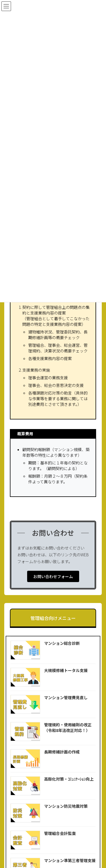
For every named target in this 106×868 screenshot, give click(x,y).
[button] (53, 576)
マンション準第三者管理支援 (70, 860)
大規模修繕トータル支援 (66, 670)
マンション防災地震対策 (66, 806)
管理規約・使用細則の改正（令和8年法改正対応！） (68, 727)
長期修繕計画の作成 (62, 752)
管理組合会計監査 (60, 833)
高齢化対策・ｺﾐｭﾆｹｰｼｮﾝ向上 (69, 779)
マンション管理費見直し (66, 697)
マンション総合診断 (62, 643)
